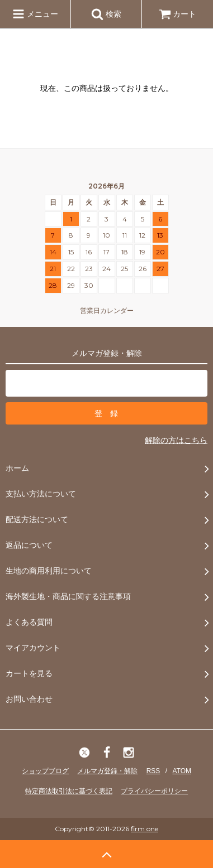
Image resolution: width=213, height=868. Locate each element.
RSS (153, 771)
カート (178, 14)
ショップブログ (45, 771)
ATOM (182, 771)
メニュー (35, 14)
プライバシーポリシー (154, 791)
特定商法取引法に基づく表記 (69, 791)
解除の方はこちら (176, 440)
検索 (106, 14)
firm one (145, 829)
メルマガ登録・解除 (107, 771)
